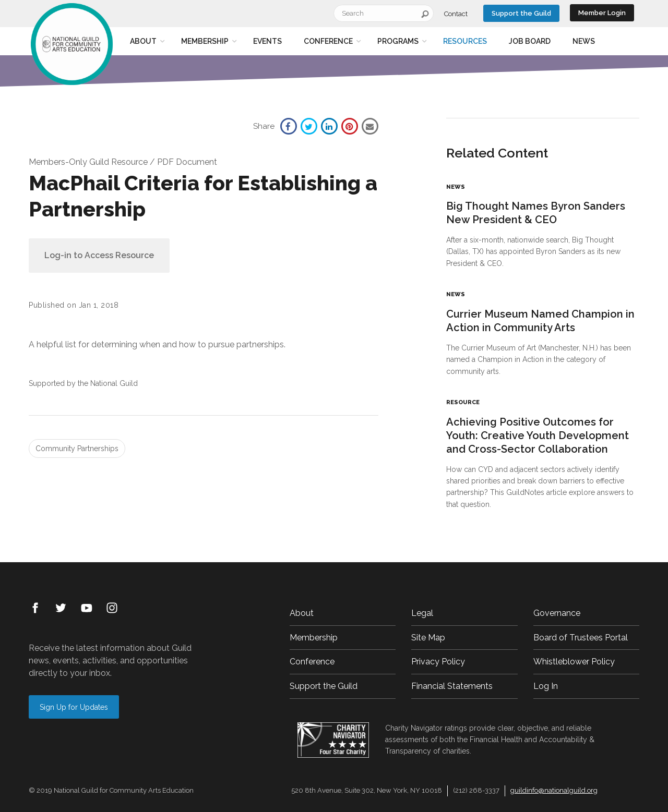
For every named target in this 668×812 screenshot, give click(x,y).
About (143, 41)
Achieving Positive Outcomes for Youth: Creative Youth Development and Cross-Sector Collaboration (538, 435)
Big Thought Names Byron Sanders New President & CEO (536, 213)
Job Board (530, 41)
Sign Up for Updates (74, 707)
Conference (328, 41)
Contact (456, 14)
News (584, 41)
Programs (398, 41)
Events (267, 41)
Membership (205, 41)
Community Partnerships (77, 449)
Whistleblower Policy (574, 662)
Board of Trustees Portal (581, 638)
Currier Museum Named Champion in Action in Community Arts (540, 321)
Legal (422, 613)
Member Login (602, 13)
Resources (465, 41)
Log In (546, 686)
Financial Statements (452, 686)
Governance (557, 613)
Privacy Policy (438, 662)
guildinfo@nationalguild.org (554, 790)
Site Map (428, 638)
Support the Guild (521, 13)
